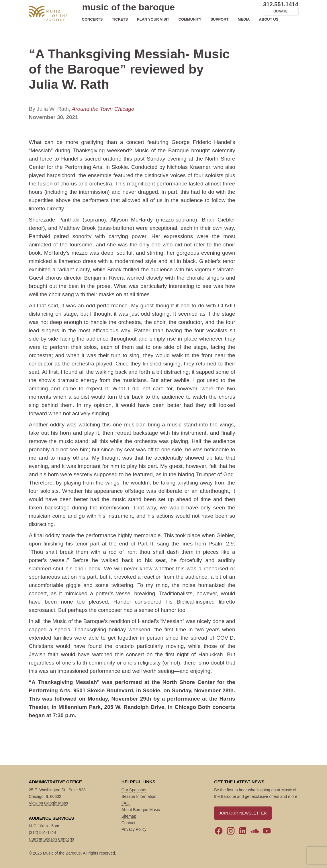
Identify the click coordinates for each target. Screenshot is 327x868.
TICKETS (120, 19)
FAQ (126, 803)
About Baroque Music (141, 810)
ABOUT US (269, 19)
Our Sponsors (134, 790)
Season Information (139, 796)
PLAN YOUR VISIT (153, 19)
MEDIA (244, 19)
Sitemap (129, 816)
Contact (128, 823)
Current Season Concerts (52, 839)
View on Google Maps (49, 803)
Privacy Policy (134, 829)
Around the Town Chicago (103, 109)
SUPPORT (220, 19)
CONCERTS (92, 19)
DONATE (280, 11)
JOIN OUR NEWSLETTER (243, 813)
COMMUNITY (190, 19)
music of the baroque (129, 7)
